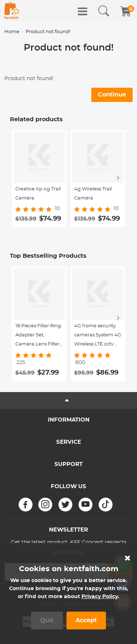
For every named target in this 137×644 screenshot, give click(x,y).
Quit (47, 620)
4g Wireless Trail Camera (93, 194)
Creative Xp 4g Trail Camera (38, 194)
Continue (112, 95)
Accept (86, 620)
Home (12, 32)
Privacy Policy (100, 597)
